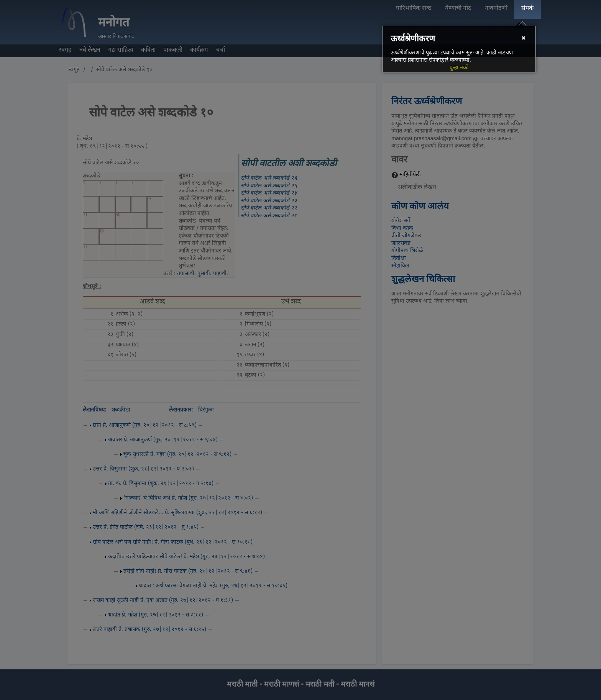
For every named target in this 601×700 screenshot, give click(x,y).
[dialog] (459, 49)
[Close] (523, 39)
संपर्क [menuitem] (527, 9)
